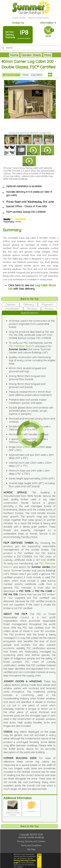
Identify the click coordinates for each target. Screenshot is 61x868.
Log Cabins (36, 75)
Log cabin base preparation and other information (12, 812)
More (48, 55)
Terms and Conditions (31, 845)
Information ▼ (48, 23)
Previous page (11, 75)
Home (14, 55)
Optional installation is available (24, 186)
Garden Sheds (31, 55)
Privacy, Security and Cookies (31, 841)
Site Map (31, 849)
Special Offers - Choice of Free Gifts (26, 206)
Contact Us (18, 23)
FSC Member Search (22, 346)
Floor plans (31, 810)
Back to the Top (30, 299)
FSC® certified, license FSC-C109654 (26, 212)
